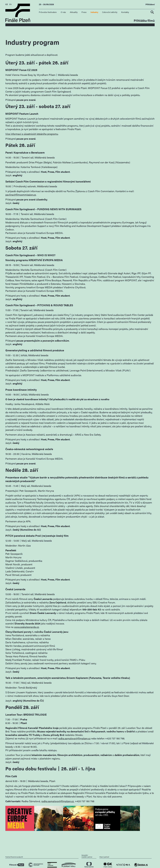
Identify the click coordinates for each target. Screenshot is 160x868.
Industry (94, 12)
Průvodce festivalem (48, 12)
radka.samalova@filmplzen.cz (74, 738)
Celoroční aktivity (110, 12)
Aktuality (74, 12)
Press (84, 12)
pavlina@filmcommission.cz (21, 195)
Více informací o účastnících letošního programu (32, 134)
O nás (63, 12)
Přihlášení (150, 4)
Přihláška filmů (144, 20)
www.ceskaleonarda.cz (27, 627)
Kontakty (125, 12)
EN (10, 4)
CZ (7, 4)
